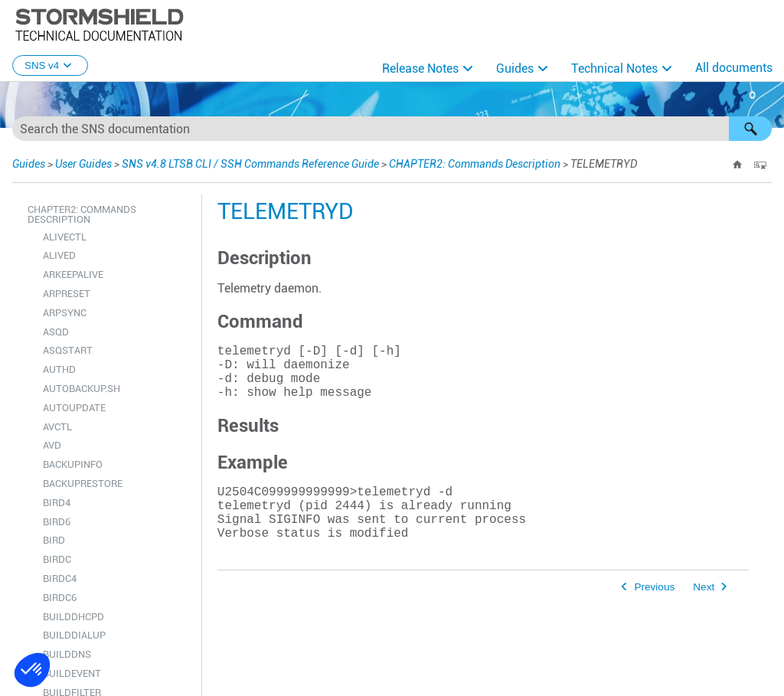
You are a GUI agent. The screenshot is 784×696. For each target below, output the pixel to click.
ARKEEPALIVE (73, 274)
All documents (734, 68)
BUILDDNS (67, 654)
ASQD (56, 332)
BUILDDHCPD (73, 617)
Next (704, 614)
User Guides (83, 164)
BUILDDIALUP (74, 635)
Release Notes (420, 69)
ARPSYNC (65, 313)
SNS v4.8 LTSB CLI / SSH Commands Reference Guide (250, 164)
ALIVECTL (65, 237)
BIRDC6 (60, 598)
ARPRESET (67, 294)
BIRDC (57, 559)
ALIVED (59, 255)
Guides (515, 69)
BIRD (54, 540)
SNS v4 (50, 65)
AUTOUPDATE (74, 408)
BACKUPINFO (73, 464)
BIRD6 (57, 522)
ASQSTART (68, 350)
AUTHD (59, 369)
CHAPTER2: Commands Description (475, 164)
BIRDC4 (60, 578)
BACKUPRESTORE (83, 484)
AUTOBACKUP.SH (82, 389)
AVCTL (57, 427)
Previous (654, 614)
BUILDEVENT (72, 673)
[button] (750, 129)
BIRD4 (57, 503)
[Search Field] (392, 129)
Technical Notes (614, 69)
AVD (52, 445)
